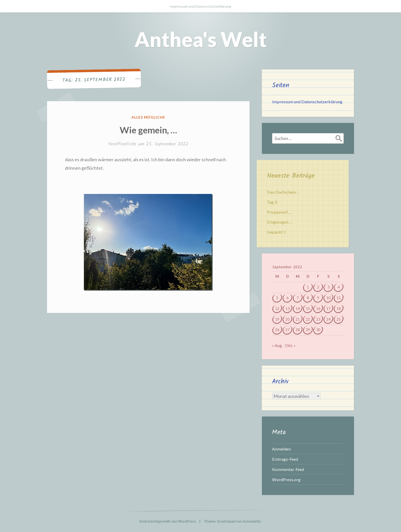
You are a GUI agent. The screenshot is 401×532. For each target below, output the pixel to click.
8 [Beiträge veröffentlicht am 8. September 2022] (308, 298)
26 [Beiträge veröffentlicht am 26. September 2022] (277, 330)
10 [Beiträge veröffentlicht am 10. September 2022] (328, 298)
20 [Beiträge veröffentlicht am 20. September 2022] (287, 319)
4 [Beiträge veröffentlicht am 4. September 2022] (339, 287)
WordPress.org (286, 479)
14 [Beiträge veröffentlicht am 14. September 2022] (298, 309)
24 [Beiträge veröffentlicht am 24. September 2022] (328, 319)
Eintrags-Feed (285, 459)
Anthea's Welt (201, 39)
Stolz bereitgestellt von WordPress (168, 521)
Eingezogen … (280, 222)
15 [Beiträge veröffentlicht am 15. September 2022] (308, 309)
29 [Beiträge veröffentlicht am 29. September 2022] (308, 330)
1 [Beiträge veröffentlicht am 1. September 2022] (308, 287)
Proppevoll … (279, 212)
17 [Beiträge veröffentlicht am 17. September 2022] (328, 309)
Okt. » (290, 345)
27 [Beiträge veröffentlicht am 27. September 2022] (287, 330)
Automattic (252, 521)
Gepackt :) (276, 232)
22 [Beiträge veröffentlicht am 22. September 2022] (308, 319)
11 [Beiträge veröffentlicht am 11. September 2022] (339, 298)
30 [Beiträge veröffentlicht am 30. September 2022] (318, 330)
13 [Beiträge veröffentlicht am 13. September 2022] (287, 309)
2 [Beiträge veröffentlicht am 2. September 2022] (318, 287)
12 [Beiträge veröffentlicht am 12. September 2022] (277, 309)
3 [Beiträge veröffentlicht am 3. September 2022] (328, 287)
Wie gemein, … (148, 130)
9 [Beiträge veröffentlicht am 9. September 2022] (318, 298)
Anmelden (281, 449)
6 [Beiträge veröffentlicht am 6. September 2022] (287, 298)
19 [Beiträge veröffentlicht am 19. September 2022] (277, 319)
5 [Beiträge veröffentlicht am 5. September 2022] (277, 298)
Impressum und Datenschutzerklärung (201, 6)
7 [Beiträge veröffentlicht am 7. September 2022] (298, 298)
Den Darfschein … (283, 192)
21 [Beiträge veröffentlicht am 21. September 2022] (298, 319)
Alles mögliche (148, 117)
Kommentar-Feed (288, 469)
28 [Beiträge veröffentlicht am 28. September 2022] (298, 330)
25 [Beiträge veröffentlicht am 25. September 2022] (339, 319)
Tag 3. (272, 202)
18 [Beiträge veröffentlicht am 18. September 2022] (339, 309)
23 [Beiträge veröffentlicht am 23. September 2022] (318, 319)
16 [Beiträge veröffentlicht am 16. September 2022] (318, 309)
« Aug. (277, 345)
